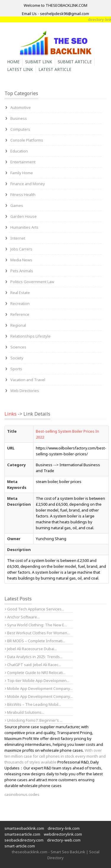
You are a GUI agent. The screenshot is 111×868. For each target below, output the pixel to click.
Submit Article (75, 62)
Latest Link (20, 69)
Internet (18, 238)
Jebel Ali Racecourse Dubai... (31, 649)
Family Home (22, 173)
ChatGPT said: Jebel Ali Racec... (33, 665)
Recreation (20, 303)
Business (19, 118)
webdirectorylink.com (63, 834)
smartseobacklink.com (24, 828)
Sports (16, 369)
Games (17, 205)
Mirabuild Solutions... (24, 712)
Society (17, 358)
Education (19, 151)
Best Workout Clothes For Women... (37, 633)
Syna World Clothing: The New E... (36, 625)
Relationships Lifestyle (30, 336)
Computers (20, 129)
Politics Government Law (32, 282)
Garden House (24, 216)
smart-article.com (20, 846)
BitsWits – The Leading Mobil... (33, 704)
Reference (20, 314)
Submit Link (39, 62)
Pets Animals (22, 271)
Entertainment (23, 162)
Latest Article (55, 69)
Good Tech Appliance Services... (34, 609)
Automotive (21, 107)
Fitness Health (23, 195)
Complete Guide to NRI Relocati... (35, 673)
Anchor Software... (22, 617)
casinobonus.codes (22, 794)
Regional (18, 325)
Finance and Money (28, 184)
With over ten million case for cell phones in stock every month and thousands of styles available (55, 756)
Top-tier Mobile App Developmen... (37, 681)
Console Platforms (27, 140)
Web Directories (25, 391)
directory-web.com (64, 840)
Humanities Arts (24, 227)
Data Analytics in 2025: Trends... (34, 657)
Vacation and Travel (28, 380)
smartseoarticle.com (22, 834)
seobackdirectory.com (24, 840)
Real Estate (20, 293)
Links (11, 414)
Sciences (18, 347)
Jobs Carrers (21, 249)
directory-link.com (64, 828)
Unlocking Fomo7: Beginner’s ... (34, 720)
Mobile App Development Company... (39, 688)
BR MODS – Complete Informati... (35, 641)
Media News (21, 260)
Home (13, 62)
